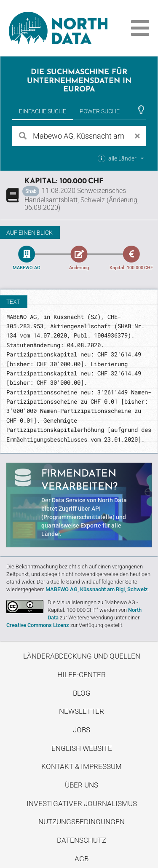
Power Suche (100, 111)
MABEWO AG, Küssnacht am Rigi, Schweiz (97, 589)
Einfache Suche (43, 111)
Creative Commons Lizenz (38, 625)
